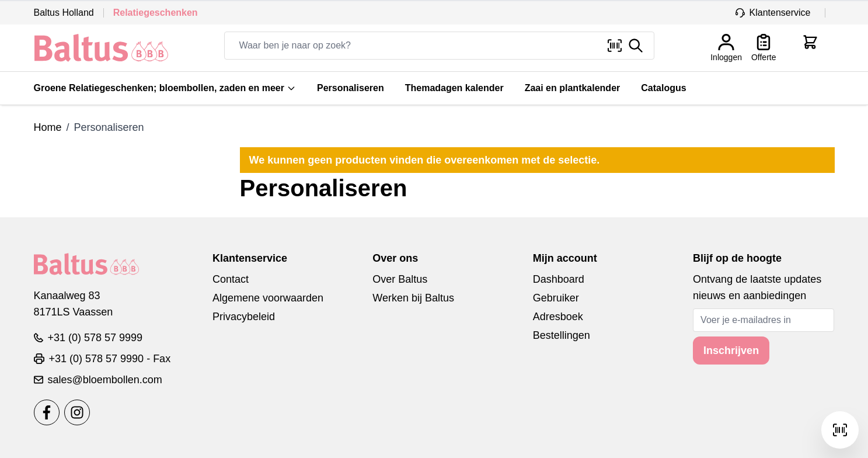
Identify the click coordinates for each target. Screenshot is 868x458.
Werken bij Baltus (413, 298)
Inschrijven (731, 351)
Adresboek (558, 317)
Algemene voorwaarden (268, 298)
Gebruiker (556, 298)
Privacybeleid (244, 317)
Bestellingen (562, 335)
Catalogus (663, 88)
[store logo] (101, 48)
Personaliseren (351, 88)
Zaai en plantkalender (573, 88)
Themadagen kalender (454, 88)
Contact (231, 279)
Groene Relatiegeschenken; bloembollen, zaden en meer (165, 88)
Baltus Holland (64, 13)
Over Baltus (400, 279)
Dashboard (559, 279)
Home (48, 127)
